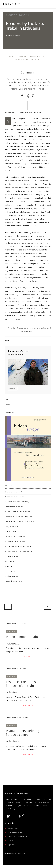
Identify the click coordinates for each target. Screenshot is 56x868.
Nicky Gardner (14, 643)
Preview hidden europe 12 (13, 581)
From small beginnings (12, 532)
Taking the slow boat (11, 527)
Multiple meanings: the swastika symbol (18, 547)
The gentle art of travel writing (15, 537)
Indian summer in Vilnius (24, 637)
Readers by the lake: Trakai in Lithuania (17, 512)
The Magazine (22, 56)
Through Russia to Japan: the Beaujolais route (20, 522)
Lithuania (8, 405)
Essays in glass (10, 571)
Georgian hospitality (11, 556)
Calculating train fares (12, 576)
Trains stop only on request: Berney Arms (18, 517)
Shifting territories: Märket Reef (15, 542)
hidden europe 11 (36, 56)
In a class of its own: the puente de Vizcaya (19, 551)
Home (11, 56)
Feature (22, 113)
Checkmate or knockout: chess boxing (17, 502)
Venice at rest (9, 566)
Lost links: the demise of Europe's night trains (24, 684)
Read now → (28, 657)
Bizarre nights (9, 561)
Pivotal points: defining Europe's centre (22, 733)
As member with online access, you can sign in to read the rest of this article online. (29, 330)
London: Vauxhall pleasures (14, 507)
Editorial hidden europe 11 (13, 492)
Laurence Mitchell (35, 113)
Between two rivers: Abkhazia (14, 497)
